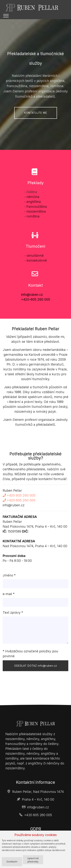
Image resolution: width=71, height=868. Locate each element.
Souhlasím (12, 862)
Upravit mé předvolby (33, 860)
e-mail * (9, 594)
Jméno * (9, 575)
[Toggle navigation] (6, 16)
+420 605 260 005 (19, 495)
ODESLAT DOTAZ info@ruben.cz (36, 666)
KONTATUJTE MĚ (36, 113)
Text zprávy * (13, 612)
